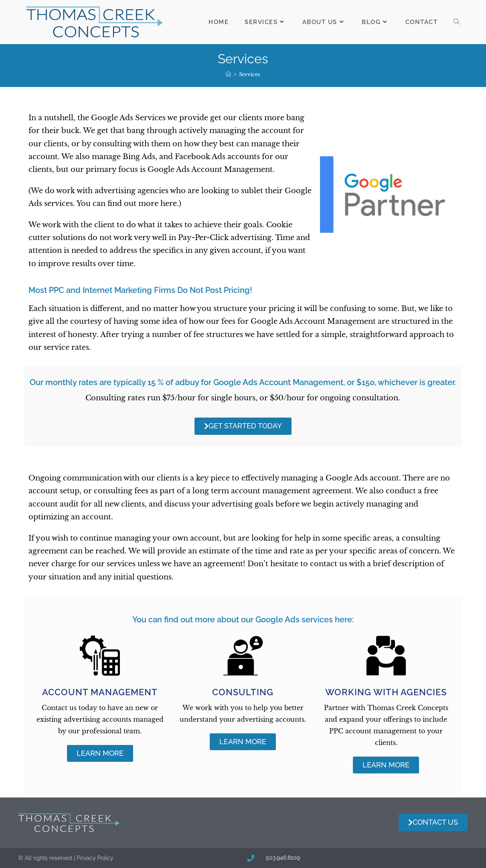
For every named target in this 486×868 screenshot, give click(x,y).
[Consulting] (243, 656)
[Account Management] (100, 656)
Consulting (243, 692)
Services (250, 74)
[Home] (228, 74)
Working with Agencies (386, 692)
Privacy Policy (95, 858)
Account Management (100, 692)
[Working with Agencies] (386, 656)
